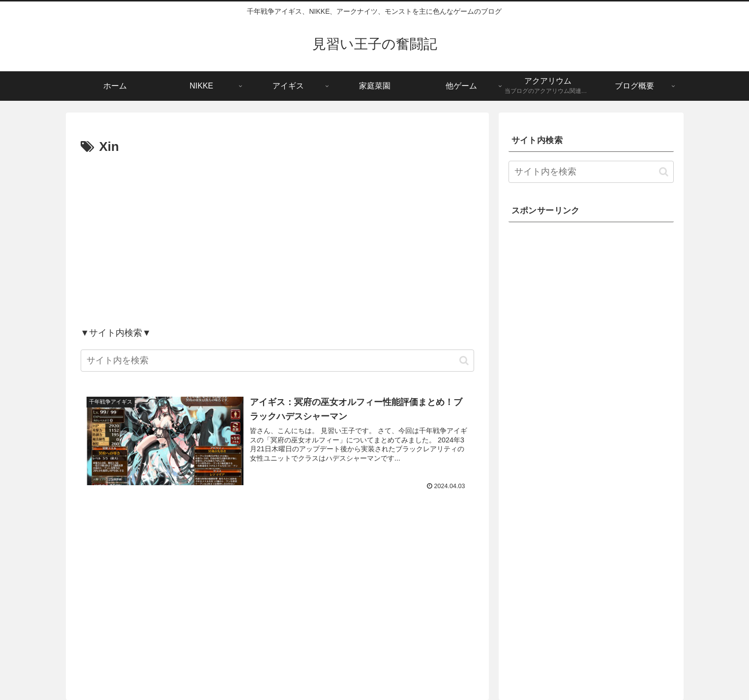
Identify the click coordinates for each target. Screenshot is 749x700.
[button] (464, 361)
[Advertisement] (277, 240)
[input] (277, 361)
